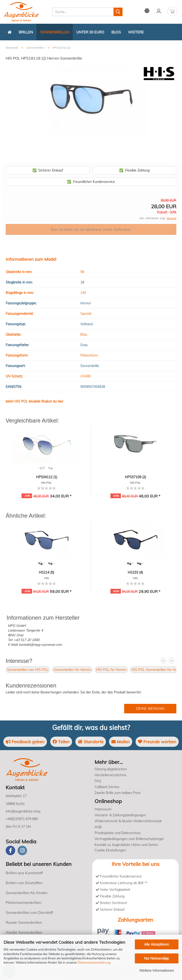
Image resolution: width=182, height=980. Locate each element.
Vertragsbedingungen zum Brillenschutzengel (129, 839)
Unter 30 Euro (90, 32)
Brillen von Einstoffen (24, 883)
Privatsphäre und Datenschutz (118, 833)
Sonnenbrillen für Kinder (27, 893)
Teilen (61, 742)
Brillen (26, 32)
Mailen (121, 742)
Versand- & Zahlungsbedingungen (120, 815)
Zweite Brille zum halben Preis (118, 793)
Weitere (136, 32)
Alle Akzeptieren (157, 944)
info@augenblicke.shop (23, 811)
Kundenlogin (159, 11)
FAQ (98, 781)
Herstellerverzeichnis (110, 775)
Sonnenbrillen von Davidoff (29, 912)
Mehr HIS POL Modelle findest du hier (34, 401)
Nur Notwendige (157, 958)
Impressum (103, 809)
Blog (116, 32)
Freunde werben (157, 742)
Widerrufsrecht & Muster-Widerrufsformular (128, 821)
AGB (98, 827)
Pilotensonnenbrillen (23, 902)
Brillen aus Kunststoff (24, 873)
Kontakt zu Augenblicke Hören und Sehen (126, 845)
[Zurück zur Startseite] (10, 32)
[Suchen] (118, 12)
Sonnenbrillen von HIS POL (28, 670)
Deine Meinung (150, 709)
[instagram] (22, 850)
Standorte (91, 742)
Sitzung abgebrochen (111, 769)
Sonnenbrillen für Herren (72, 670)
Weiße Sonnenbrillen (24, 932)
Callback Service (107, 787)
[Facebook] (10, 850)
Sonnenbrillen (55, 32)
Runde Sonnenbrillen (24, 922)
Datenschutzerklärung (94, 962)
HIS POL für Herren (111, 670)
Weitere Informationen (157, 971)
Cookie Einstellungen (110, 850)
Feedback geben (25, 742)
